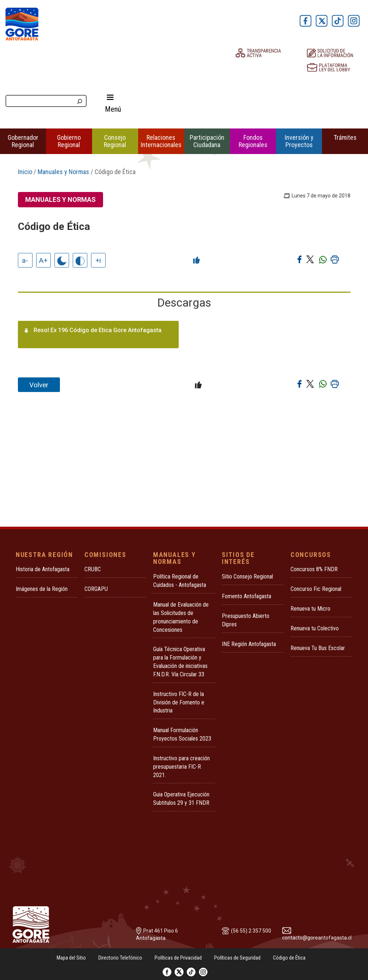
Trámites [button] (345, 137)
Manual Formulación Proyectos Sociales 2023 (182, 734)
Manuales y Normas (63, 172)
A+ (43, 260)
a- (25, 260)
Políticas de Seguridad (237, 958)
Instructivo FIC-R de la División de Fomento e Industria (179, 702)
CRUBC (93, 569)
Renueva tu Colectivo (315, 628)
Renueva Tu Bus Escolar (318, 648)
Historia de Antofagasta (43, 569)
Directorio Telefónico (120, 958)
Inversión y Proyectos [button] (299, 141)
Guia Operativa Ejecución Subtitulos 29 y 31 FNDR (181, 799)
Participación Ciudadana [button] (207, 141)
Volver (39, 385)
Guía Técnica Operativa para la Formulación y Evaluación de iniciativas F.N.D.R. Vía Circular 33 (180, 662)
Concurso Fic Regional (316, 589)
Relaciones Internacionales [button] (161, 141)
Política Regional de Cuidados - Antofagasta (180, 581)
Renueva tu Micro (310, 609)
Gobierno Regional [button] (69, 141)
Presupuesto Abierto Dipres (246, 620)
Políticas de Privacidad (178, 958)
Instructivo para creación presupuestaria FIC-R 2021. (181, 767)
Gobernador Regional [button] (23, 141)
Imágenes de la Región (42, 589)
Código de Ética (289, 958)
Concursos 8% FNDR (314, 569)
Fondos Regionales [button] (253, 141)
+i (98, 260)
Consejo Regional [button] (115, 141)
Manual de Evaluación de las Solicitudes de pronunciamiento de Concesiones (181, 617)
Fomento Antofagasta (246, 596)
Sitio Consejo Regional (247, 577)
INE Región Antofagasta (249, 644)
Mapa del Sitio (71, 958)
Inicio (25, 172)
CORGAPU (96, 589)
